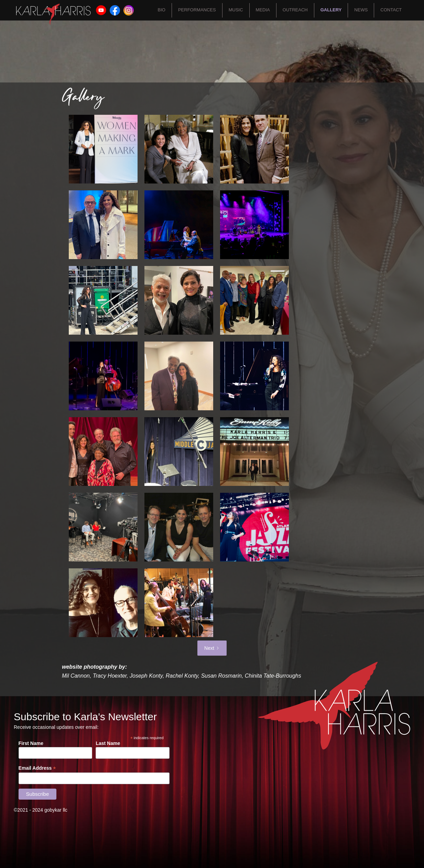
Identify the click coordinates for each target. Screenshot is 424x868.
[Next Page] (212, 648)
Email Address (37, 768)
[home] (53, 14)
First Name (31, 743)
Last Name (108, 743)
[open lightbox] (100, 149)
